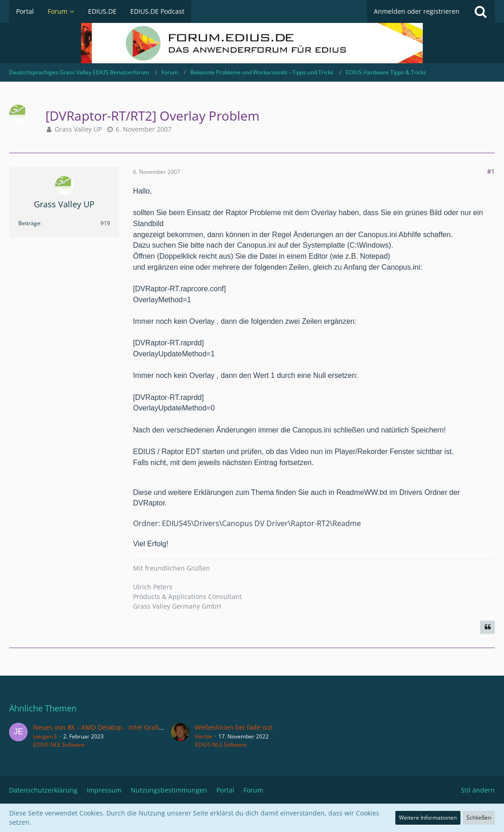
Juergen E (45, 736)
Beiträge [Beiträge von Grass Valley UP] (29, 223)
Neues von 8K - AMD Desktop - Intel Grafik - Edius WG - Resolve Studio (141, 727)
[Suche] (481, 11)
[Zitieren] (487, 627)
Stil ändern (478, 790)
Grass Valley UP (78, 129)
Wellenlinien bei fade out (234, 727)
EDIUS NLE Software (59, 745)
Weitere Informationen (428, 818)
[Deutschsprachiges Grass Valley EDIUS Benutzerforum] (252, 43)
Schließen (479, 818)
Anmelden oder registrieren (417, 11)
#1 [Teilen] (491, 171)
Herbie (204, 736)
